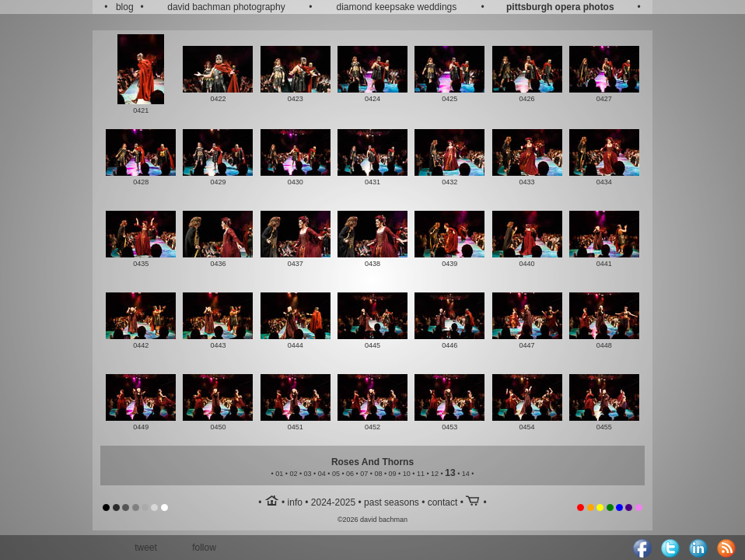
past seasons (392, 502)
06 (350, 474)
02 (293, 474)
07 (364, 474)
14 (466, 474)
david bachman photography (226, 7)
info (295, 502)
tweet (146, 548)
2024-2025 (333, 502)
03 (308, 474)
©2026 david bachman (372, 520)
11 (421, 474)
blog (125, 7)
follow (204, 548)
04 (322, 474)
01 (279, 474)
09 (393, 474)
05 (336, 474)
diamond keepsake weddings (397, 7)
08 (378, 474)
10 (407, 474)
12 (435, 474)
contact (443, 502)
